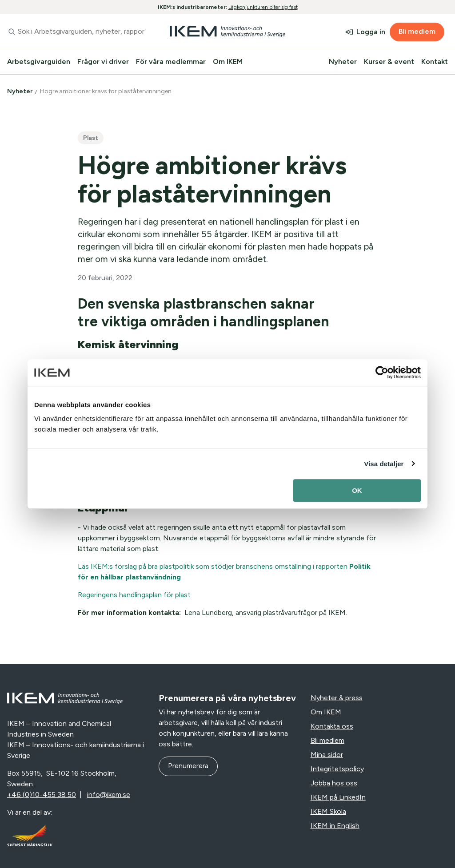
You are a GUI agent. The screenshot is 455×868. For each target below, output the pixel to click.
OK (357, 490)
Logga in (371, 32)
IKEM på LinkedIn (338, 797)
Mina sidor (327, 755)
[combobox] (76, 32)
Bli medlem (417, 31)
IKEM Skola (328, 811)
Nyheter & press (337, 698)
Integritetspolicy (337, 769)
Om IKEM (228, 61)
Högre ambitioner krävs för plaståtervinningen (106, 91)
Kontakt (435, 61)
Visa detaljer (384, 464)
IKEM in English (335, 826)
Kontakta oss (332, 726)
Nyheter (343, 61)
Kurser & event (389, 61)
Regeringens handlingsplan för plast (134, 595)
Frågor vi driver (103, 61)
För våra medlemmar (171, 61)
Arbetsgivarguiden (39, 61)
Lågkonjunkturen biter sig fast (263, 7)
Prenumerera (188, 766)
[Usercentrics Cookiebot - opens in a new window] (382, 373)
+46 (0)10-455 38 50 (42, 795)
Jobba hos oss (334, 783)
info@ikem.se (109, 795)
